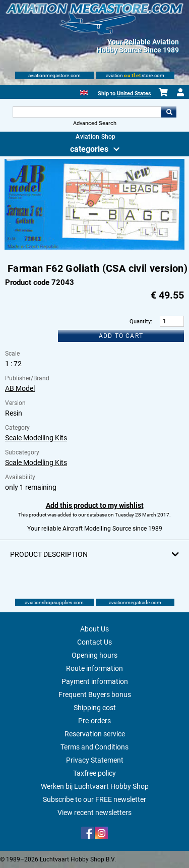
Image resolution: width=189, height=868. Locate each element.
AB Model (20, 388)
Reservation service (95, 734)
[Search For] (87, 112)
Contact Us (94, 642)
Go (169, 112)
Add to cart (121, 336)
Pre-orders (94, 721)
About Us (94, 629)
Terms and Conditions (94, 747)
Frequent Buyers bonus (95, 695)
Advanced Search (95, 123)
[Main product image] (94, 248)
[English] (84, 92)
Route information (94, 668)
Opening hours (94, 655)
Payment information (95, 681)
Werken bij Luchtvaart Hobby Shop (95, 786)
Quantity (140, 322)
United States (134, 94)
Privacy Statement (95, 760)
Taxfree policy (94, 773)
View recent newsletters (94, 813)
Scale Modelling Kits (36, 438)
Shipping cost (95, 708)
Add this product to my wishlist (95, 505)
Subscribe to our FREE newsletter (94, 799)
